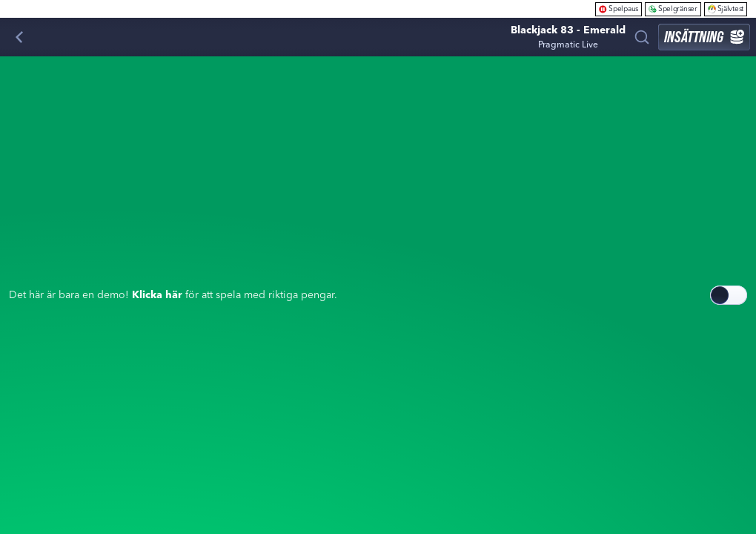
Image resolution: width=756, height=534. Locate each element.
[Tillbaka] (19, 37)
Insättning (704, 37)
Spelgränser (673, 9)
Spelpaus (619, 9)
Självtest (726, 9)
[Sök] (642, 37)
